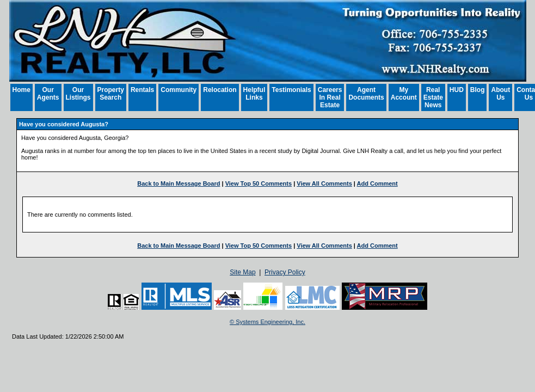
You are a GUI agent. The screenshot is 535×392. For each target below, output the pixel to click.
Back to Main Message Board (179, 183)
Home (21, 90)
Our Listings (78, 94)
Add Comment (377, 183)
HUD (457, 90)
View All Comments (324, 183)
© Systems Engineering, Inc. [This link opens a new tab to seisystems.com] (267, 322)
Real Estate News (433, 97)
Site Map (242, 272)
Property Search (111, 94)
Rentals (142, 90)
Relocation (220, 90)
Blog (478, 90)
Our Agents (48, 94)
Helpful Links (254, 94)
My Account (404, 94)
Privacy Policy (285, 272)
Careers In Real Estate (330, 97)
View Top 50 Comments (259, 183)
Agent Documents (366, 94)
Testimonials (291, 90)
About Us (500, 94)
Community (179, 90)
